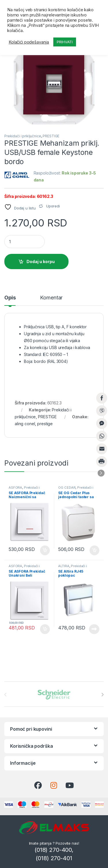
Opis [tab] (10, 298)
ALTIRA (64, 566)
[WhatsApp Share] (102, 436)
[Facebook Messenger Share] (102, 423)
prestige (45, 424)
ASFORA (15, 488)
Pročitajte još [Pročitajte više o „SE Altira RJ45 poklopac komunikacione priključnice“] (94, 629)
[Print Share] (102, 462)
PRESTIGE (51, 136)
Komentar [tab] (51, 298)
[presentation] (102, 695)
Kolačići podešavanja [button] (29, 42)
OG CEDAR (67, 488)
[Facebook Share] (102, 398)
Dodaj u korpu (41, 261)
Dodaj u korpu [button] (45, 550)
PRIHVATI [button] (65, 42)
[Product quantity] (24, 242)
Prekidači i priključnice (23, 136)
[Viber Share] (102, 411)
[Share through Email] (102, 449)
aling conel (25, 424)
